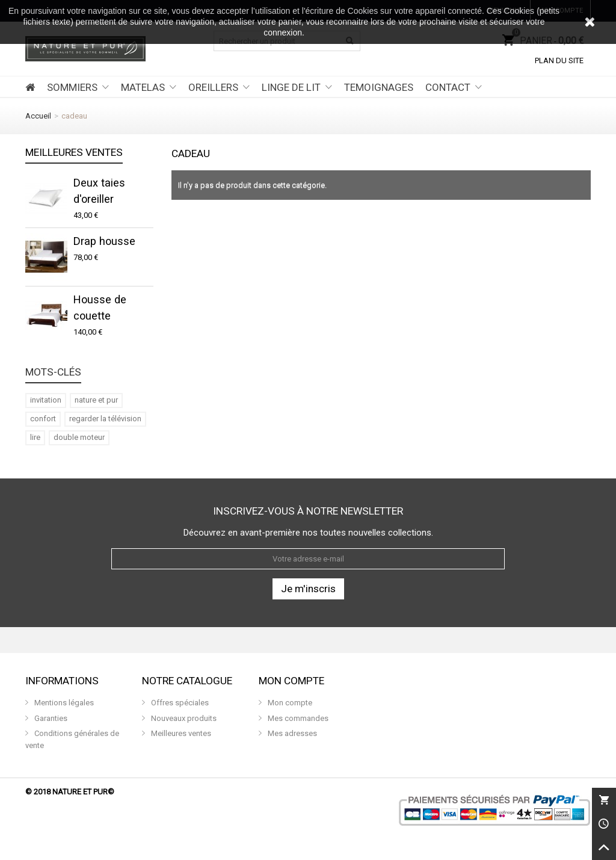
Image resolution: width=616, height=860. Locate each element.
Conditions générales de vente (72, 739)
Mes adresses (291, 733)
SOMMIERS (72, 87)
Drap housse (104, 241)
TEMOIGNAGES (379, 87)
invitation (46, 400)
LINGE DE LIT (291, 87)
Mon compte (289, 703)
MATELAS (143, 87)
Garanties (50, 718)
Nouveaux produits (183, 718)
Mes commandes (297, 718)
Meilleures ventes (74, 153)
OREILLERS (213, 87)
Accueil (38, 116)
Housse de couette (100, 308)
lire (35, 437)
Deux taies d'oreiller (99, 191)
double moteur (79, 437)
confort (43, 419)
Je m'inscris (308, 589)
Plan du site (559, 60)
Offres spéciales (179, 703)
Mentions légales (63, 703)
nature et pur (96, 400)
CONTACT (448, 87)
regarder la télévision (105, 419)
